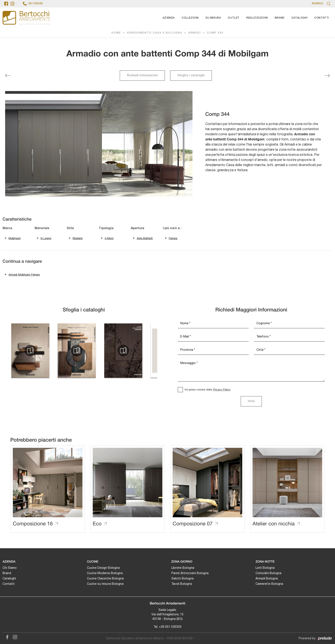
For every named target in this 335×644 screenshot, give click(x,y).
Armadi (195, 33)
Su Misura (213, 18)
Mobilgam (15, 238)
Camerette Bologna (269, 584)
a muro (109, 238)
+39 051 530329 (170, 627)
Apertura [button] (137, 228)
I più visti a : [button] (172, 228)
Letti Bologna (265, 568)
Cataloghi (299, 18)
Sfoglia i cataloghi (191, 76)
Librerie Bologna (183, 568)
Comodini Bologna (268, 573)
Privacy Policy (222, 390)
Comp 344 (215, 33)
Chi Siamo (10, 568)
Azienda (169, 18)
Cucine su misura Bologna (105, 584)
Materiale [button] (42, 228)
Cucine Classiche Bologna (105, 578)
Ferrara (173, 238)
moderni (78, 238)
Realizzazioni (257, 18)
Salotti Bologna (182, 578)
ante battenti (145, 238)
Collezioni (190, 18)
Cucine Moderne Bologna (105, 573)
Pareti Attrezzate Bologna (190, 573)
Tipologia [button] (106, 228)
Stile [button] (70, 228)
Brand (280, 18)
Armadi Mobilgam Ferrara (24, 275)
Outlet (234, 18)
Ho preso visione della (208, 390)
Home (116, 33)
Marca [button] (7, 228)
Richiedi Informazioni (142, 76)
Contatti (322, 18)
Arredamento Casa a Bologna (155, 33)
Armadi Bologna (267, 578)
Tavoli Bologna (182, 584)
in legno (46, 238)
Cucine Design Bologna (103, 568)
